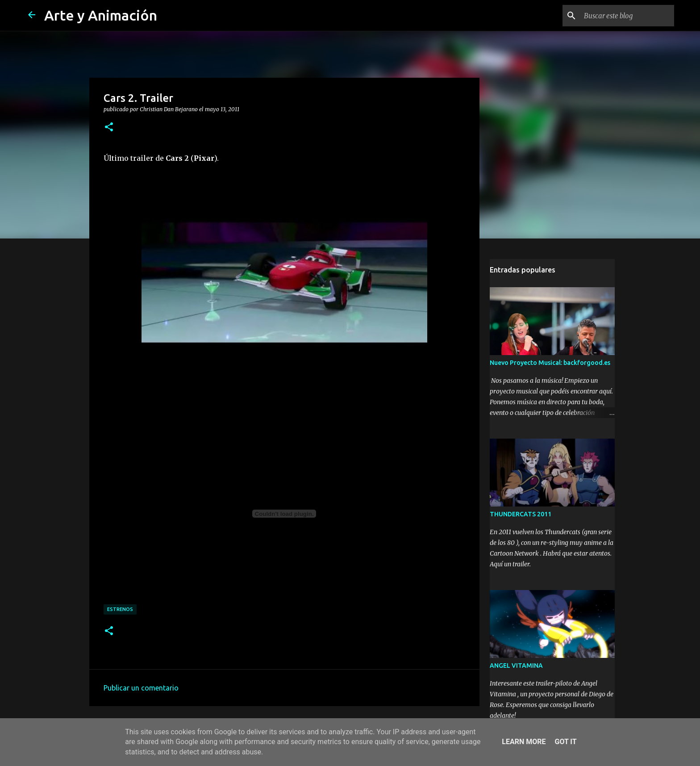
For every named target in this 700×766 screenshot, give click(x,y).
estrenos (120, 609)
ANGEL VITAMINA (516, 666)
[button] (109, 127)
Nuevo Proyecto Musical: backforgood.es (550, 363)
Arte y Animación (101, 15)
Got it (565, 742)
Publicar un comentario (141, 688)
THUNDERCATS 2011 (521, 514)
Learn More (524, 742)
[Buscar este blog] (627, 16)
